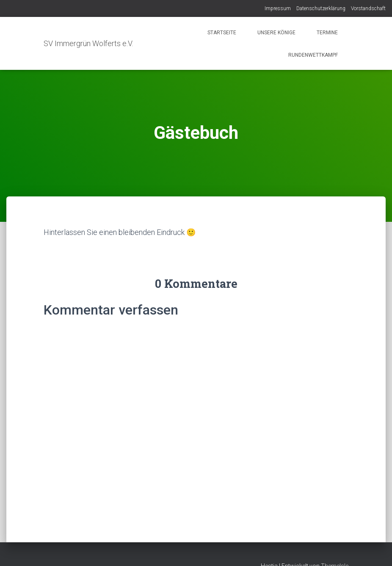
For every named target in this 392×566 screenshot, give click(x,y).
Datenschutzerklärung (321, 8)
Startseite (222, 33)
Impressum (278, 8)
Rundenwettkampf (312, 55)
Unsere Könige (276, 33)
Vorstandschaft (368, 8)
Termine (327, 33)
